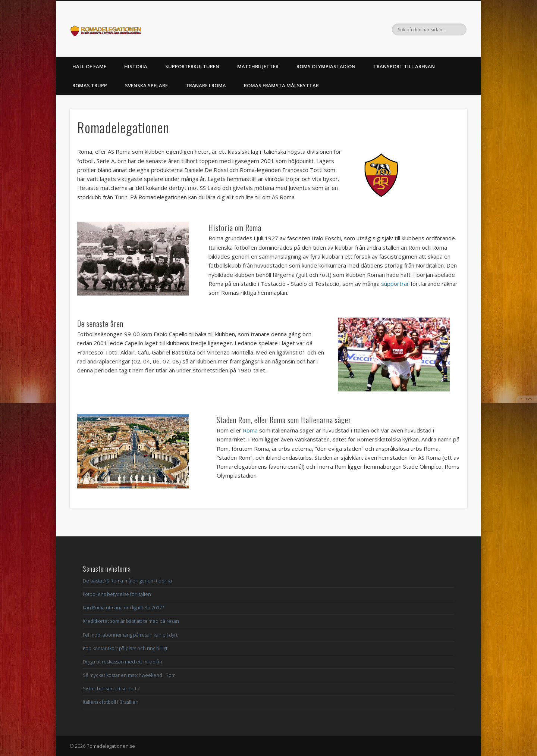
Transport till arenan (404, 66)
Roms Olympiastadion (326, 66)
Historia (136, 66)
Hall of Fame (89, 66)
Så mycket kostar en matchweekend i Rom (129, 675)
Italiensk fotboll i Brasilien (111, 702)
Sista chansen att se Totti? (111, 688)
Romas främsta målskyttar (281, 85)
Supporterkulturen (192, 66)
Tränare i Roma (206, 85)
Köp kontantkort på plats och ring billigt (125, 648)
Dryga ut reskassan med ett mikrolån (123, 662)
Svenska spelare (146, 85)
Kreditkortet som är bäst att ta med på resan (131, 621)
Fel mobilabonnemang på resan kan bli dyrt (130, 635)
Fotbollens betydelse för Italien (117, 594)
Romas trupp (90, 85)
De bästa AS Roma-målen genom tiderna (127, 581)
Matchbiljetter (258, 66)
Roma (250, 430)
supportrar (395, 284)
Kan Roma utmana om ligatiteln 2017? (123, 607)
